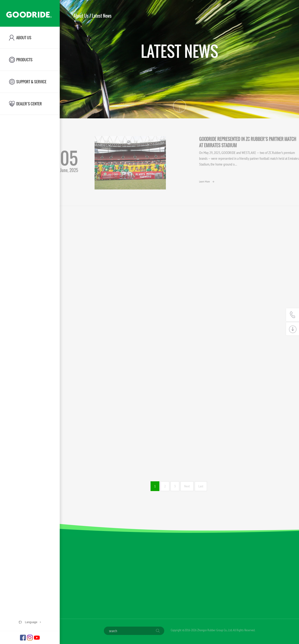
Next (187, 486)
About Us (81, 16)
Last (201, 486)
